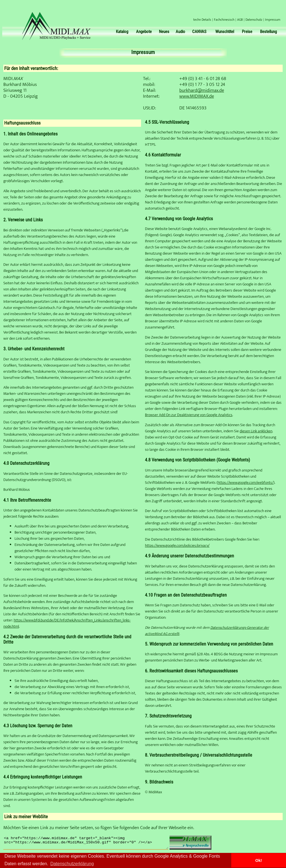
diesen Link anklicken (256, 431)
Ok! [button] (259, 860)
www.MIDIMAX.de (197, 96)
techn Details (202, 20)
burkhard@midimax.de (202, 90)
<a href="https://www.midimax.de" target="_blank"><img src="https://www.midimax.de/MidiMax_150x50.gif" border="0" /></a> (94, 844)
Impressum (273, 20)
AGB (240, 20)
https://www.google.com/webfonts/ (246, 483)
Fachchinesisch (224, 20)
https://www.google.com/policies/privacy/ (177, 546)
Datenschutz (254, 20)
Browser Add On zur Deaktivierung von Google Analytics (189, 415)
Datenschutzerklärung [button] (72, 864)
